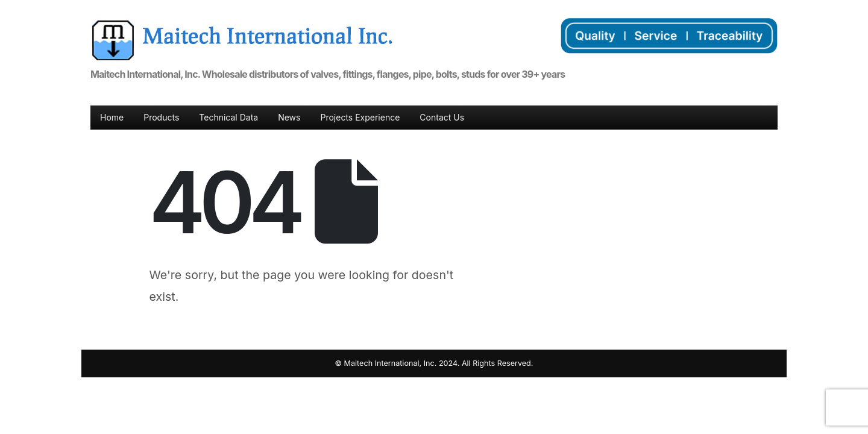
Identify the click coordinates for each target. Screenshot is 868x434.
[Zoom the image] (242, 25)
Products (161, 117)
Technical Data (228, 117)
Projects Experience (360, 117)
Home (112, 117)
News (289, 117)
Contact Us (442, 117)
